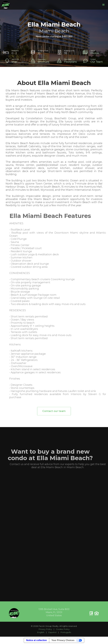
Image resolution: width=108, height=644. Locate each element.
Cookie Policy (63, 629)
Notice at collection (36, 640)
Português (66, 632)
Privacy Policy (45, 629)
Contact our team (54, 413)
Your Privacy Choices (63, 640)
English (41, 632)
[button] (103, 5)
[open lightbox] (93, 52)
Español (52, 632)
